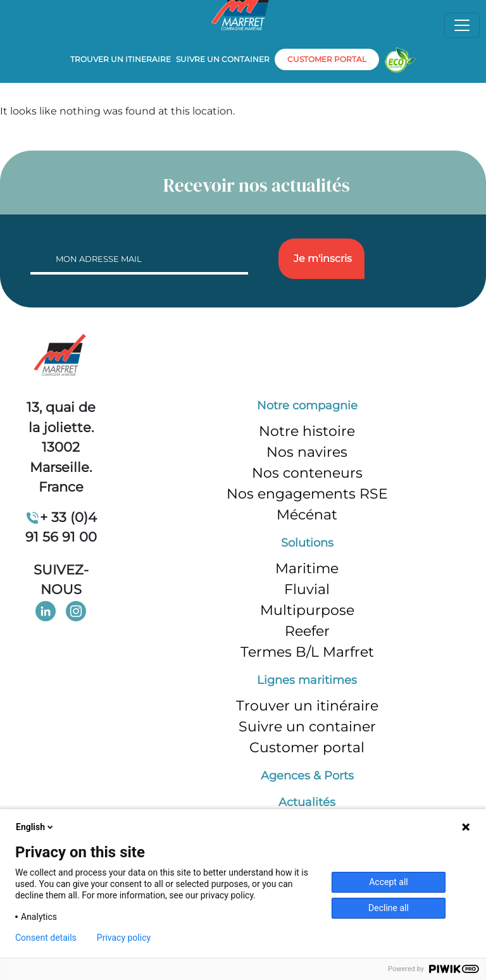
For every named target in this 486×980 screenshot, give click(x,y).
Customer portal (307, 747)
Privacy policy (124, 938)
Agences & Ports (307, 776)
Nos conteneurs (307, 473)
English (35, 827)
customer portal (327, 59)
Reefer (307, 631)
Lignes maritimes (307, 680)
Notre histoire (307, 431)
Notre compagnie (307, 406)
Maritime (307, 568)
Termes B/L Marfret (307, 652)
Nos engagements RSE (307, 494)
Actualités (307, 802)
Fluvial (307, 589)
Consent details (46, 938)
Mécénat (307, 515)
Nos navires (307, 452)
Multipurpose (307, 610)
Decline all (389, 908)
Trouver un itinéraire (307, 706)
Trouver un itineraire (121, 59)
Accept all (389, 882)
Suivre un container (223, 59)
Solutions (307, 543)
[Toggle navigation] (462, 25)
